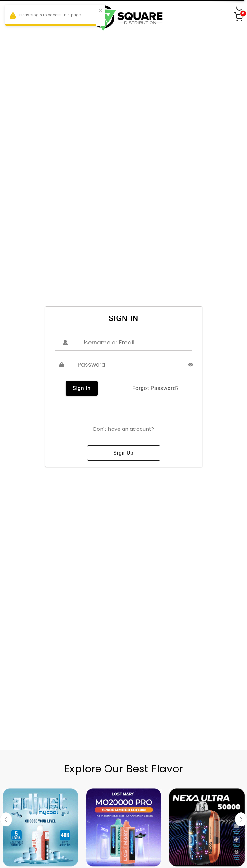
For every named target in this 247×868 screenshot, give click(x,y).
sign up (124, 453)
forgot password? (156, 388)
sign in (82, 388)
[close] (101, 11)
